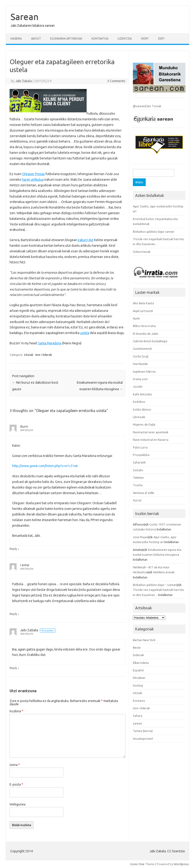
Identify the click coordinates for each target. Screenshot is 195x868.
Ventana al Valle (144, 493)
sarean (137, 723)
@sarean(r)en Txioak (147, 106)
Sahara (138, 716)
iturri (24, 426)
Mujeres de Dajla (144, 424)
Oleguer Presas (34, 174)
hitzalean (139, 678)
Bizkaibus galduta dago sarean (154, 232)
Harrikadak (140, 364)
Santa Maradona (50, 343)
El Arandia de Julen (146, 334)
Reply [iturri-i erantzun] (13, 549)
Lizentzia (125, 39)
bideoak (138, 655)
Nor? (145, 39)
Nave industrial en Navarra (151, 440)
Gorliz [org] (141, 356)
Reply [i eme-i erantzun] (13, 614)
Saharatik (139, 462)
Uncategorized (143, 739)
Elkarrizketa (141, 663)
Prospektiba (141, 455)
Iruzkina (16, 711)
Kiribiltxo (139, 402)
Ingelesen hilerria (144, 371)
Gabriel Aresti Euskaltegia (150, 341)
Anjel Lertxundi (143, 311)
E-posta (16, 784)
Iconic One (137, 864)
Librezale (139, 417)
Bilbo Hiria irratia (144, 326)
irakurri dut (86, 240)
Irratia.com (140, 379)
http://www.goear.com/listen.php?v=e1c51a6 (45, 466)
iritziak (29, 355)
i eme (25, 565)
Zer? (161, 39)
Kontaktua (100, 39)
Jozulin (138, 386)
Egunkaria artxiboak (66, 39)
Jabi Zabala (24, 81)
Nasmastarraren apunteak (151, 432)
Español (138, 670)
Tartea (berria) (143, 731)
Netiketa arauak (164, 572)
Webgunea (18, 804)
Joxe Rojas (140, 537)
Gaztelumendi (142, 349)
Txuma (138, 485)
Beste (137, 647)
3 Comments (116, 81)
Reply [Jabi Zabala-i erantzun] (13, 668)
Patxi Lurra (140, 447)
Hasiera (16, 39)
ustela (85, 333)
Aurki (136, 318)
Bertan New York (144, 640)
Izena (15, 765)
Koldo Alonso (142, 409)
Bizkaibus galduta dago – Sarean (155, 585)
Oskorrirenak (142, 252)
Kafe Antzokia (142, 394)
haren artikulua (33, 180)
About (36, 39)
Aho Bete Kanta (143, 303)
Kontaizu (139, 701)
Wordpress (181, 864)
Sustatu (138, 470)
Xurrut (137, 500)
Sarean (25, 17)
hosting (138, 685)
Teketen (138, 478)
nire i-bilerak (44, 355)
